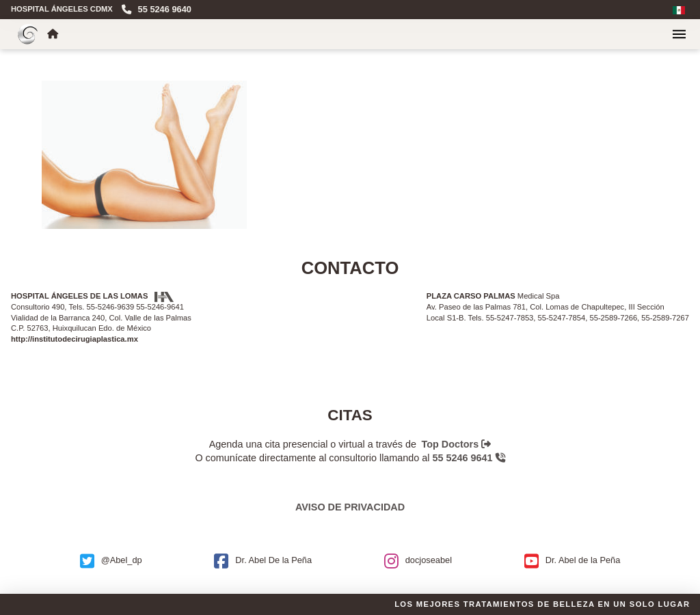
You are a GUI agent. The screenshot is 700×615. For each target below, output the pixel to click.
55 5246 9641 (469, 458)
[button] (679, 34)
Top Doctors (457, 444)
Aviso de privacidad (350, 507)
